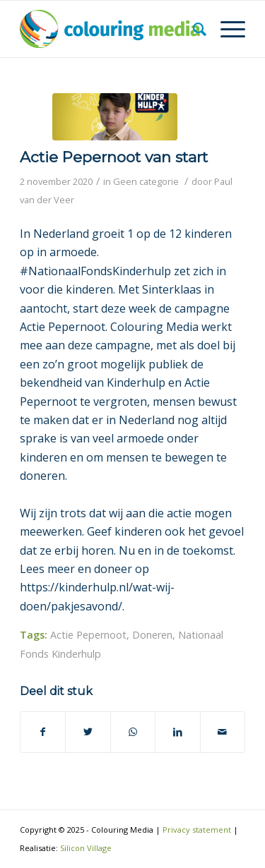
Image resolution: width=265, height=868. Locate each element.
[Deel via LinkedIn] (177, 732)
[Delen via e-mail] (223, 732)
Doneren (152, 635)
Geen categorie (146, 181)
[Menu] (226, 29)
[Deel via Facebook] (43, 732)
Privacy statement (197, 830)
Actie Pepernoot (88, 635)
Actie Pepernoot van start (114, 157)
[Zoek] (193, 29)
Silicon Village (86, 848)
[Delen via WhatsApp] (133, 732)
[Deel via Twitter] (88, 732)
